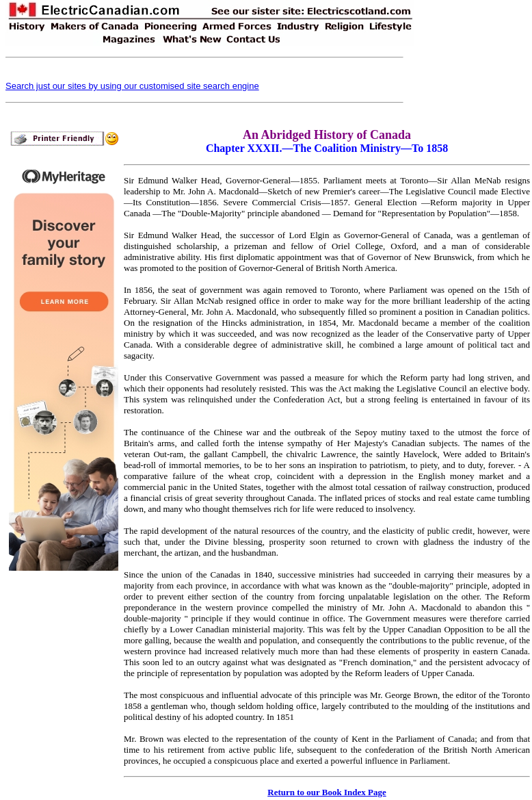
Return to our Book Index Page (327, 792)
